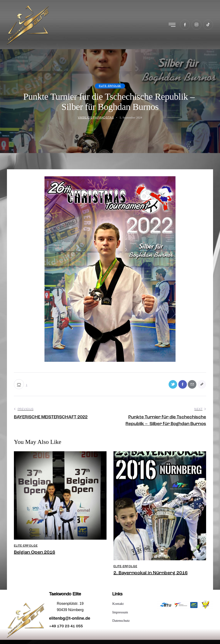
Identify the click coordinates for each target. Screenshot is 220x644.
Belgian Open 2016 (35, 557)
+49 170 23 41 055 (66, 630)
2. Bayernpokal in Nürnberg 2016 (151, 577)
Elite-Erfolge (110, 88)
